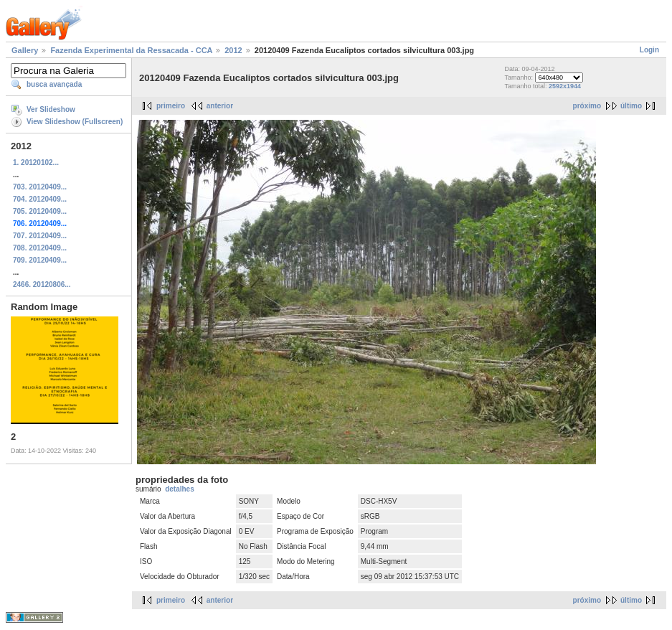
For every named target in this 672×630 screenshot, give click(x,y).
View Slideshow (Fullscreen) (75, 122)
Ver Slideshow (51, 109)
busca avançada (54, 84)
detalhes (180, 489)
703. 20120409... (40, 187)
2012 (233, 50)
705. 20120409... (40, 211)
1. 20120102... (36, 163)
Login (649, 50)
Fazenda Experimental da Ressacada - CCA (131, 50)
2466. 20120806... (42, 285)
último (631, 106)
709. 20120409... (40, 260)
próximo (587, 106)
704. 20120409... (40, 199)
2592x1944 (565, 86)
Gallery (25, 50)
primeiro (171, 106)
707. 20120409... (40, 236)
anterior (220, 106)
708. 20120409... (40, 248)
